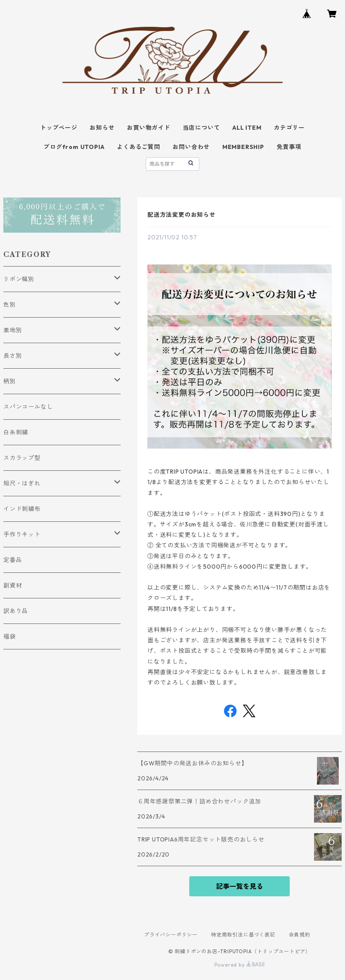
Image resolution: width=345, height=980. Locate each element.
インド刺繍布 (22, 509)
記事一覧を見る (239, 886)
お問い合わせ (191, 147)
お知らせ (102, 128)
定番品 (13, 560)
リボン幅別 (19, 279)
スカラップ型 (22, 458)
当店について (202, 128)
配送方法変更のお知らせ (182, 215)
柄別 (10, 381)
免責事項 (289, 147)
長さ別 (13, 356)
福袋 (10, 636)
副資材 (13, 585)
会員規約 (300, 935)
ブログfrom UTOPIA (74, 147)
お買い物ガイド (149, 128)
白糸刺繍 (16, 432)
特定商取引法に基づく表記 (243, 935)
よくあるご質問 (139, 147)
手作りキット (22, 534)
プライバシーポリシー (171, 935)
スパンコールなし (28, 407)
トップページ (59, 128)
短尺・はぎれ (22, 483)
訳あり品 (16, 611)
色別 (10, 305)
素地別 (13, 330)
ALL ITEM (247, 128)
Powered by (240, 965)
